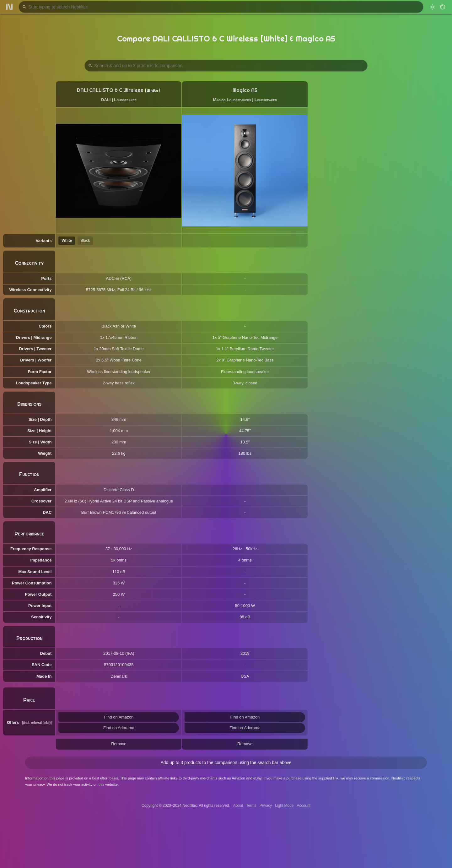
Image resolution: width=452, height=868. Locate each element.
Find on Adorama (119, 728)
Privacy (266, 806)
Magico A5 (245, 90)
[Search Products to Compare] (226, 66)
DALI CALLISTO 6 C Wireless (110, 90)
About (238, 806)
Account (304, 806)
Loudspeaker (125, 100)
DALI (106, 100)
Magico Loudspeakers (232, 100)
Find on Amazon (119, 717)
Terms (251, 806)
